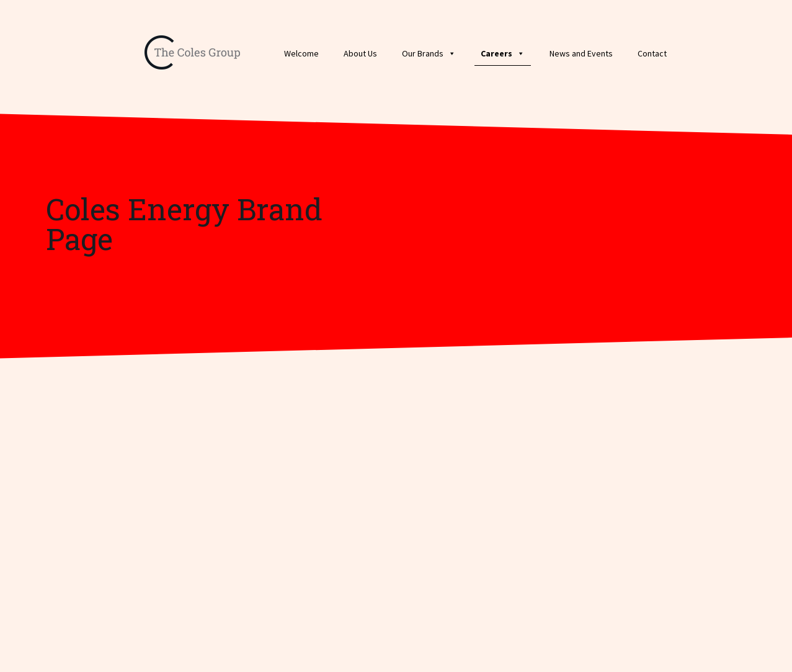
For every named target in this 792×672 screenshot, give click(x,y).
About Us (360, 53)
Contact (652, 53)
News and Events (581, 53)
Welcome (301, 53)
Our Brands (429, 53)
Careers (503, 53)
